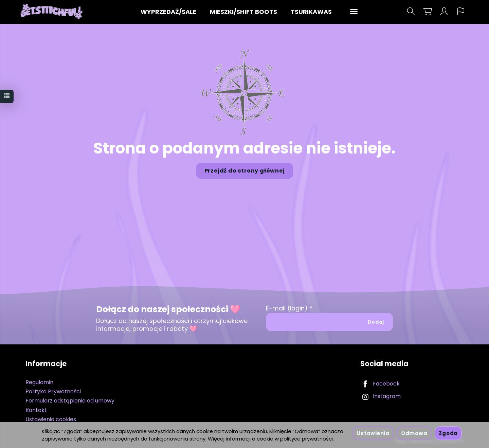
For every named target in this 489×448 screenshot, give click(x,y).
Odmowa (414, 433)
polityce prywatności (306, 439)
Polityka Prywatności (53, 391)
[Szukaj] (411, 11)
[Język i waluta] (461, 11)
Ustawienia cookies (51, 419)
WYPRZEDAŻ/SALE (168, 12)
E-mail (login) (287, 308)
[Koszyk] (428, 11)
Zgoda (448, 433)
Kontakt (36, 410)
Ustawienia (373, 433)
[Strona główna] (53, 11)
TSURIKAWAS (311, 12)
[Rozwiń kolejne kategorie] (354, 12)
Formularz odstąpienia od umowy (70, 401)
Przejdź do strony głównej (245, 171)
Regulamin (39, 382)
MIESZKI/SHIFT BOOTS (243, 12)
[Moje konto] (444, 11)
